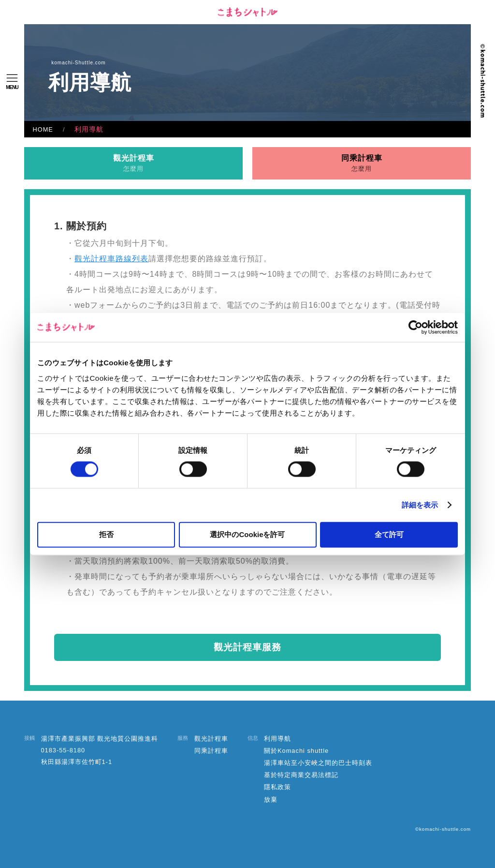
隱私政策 (277, 787)
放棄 (271, 800)
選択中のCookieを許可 (247, 534)
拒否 (106, 534)
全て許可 (389, 534)
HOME (43, 129)
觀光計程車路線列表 (111, 259)
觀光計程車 (134, 163)
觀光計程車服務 (247, 647)
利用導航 (277, 739)
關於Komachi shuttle (296, 751)
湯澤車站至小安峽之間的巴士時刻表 (318, 763)
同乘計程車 (362, 163)
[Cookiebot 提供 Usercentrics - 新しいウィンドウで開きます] (415, 328)
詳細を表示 (420, 505)
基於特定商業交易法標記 (301, 775)
